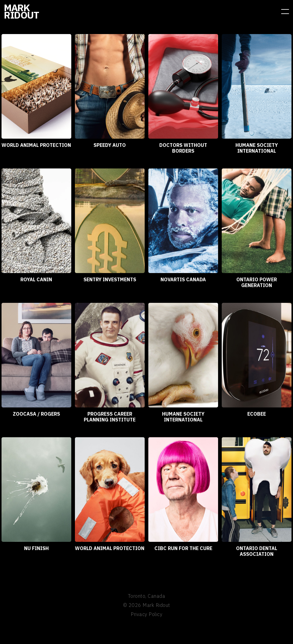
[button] (285, 12)
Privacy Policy (146, 614)
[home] (21, 11)
